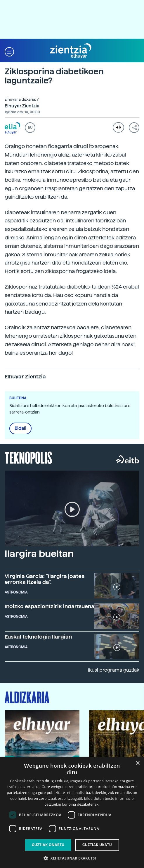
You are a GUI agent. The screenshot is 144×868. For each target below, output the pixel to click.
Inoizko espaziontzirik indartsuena (50, 606)
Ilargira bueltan (39, 554)
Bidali (20, 428)
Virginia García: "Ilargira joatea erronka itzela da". (45, 579)
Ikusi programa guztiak (114, 670)
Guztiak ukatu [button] (97, 845)
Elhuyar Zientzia (22, 106)
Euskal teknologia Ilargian (38, 637)
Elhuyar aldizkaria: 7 (22, 100)
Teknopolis (28, 457)
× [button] (137, 763)
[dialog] (72, 813)
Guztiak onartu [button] (48, 845)
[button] (9, 51)
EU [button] (30, 128)
